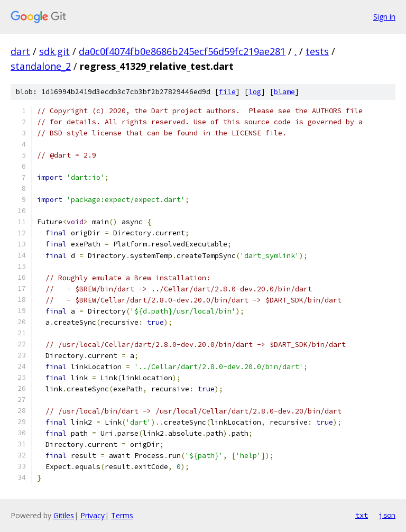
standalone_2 (41, 66)
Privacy (93, 515)
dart (20, 51)
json (387, 515)
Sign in (384, 17)
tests (317, 51)
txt (362, 515)
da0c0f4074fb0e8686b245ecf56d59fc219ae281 (182, 51)
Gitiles (64, 515)
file (227, 92)
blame (284, 92)
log (255, 92)
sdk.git (54, 51)
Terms (122, 515)
